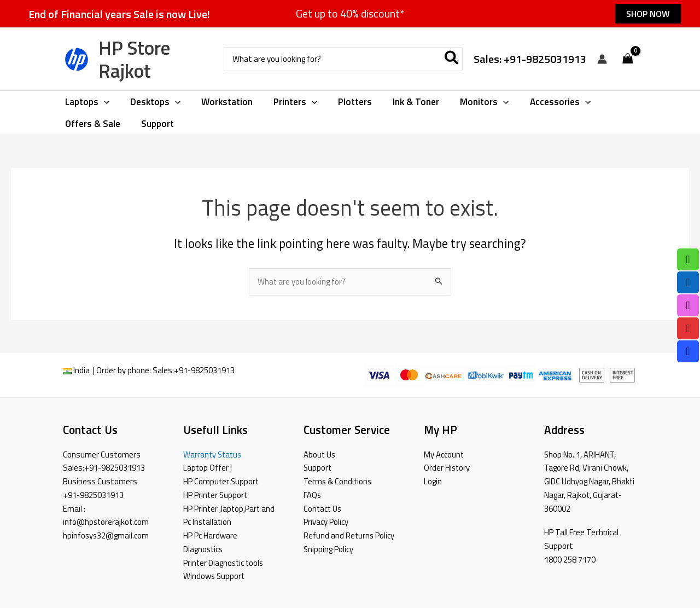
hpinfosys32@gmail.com (106, 535)
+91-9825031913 (205, 371)
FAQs (313, 495)
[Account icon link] (602, 59)
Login (433, 481)
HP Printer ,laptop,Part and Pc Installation (230, 516)
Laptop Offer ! (208, 468)
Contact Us (323, 509)
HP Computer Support (222, 481)
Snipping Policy (329, 549)
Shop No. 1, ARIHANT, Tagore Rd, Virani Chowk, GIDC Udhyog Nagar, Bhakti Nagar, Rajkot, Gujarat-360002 (590, 482)
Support (318, 468)
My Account (444, 454)
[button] (648, 14)
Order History (447, 468)
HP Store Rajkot (134, 59)
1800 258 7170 (570, 560)
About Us (320, 454)
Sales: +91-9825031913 (530, 59)
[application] (103, 102)
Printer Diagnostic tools (224, 563)
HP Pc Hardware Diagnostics (210, 542)
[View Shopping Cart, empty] (628, 59)
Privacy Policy (326, 522)
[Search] (452, 59)
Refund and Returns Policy (349, 535)
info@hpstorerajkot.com (107, 522)
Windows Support (215, 576)
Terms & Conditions (339, 481)
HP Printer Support (216, 495)
